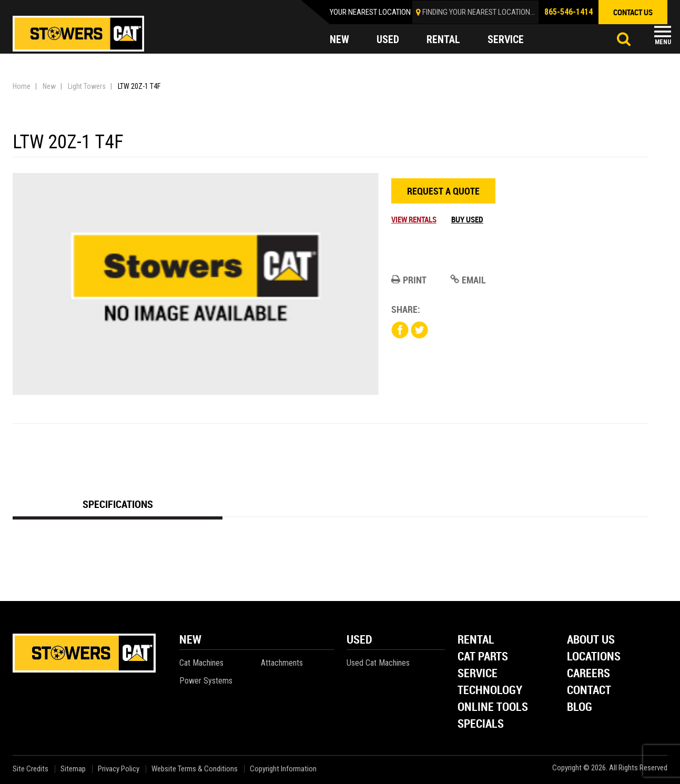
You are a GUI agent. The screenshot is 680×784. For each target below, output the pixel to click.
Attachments (282, 663)
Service (478, 674)
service (506, 40)
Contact (589, 691)
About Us (591, 640)
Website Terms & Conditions (195, 769)
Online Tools (493, 707)
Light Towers (87, 86)
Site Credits (31, 769)
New (49, 86)
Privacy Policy (119, 769)
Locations (594, 657)
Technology (490, 691)
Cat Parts (483, 657)
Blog (580, 707)
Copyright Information (283, 769)
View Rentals (414, 219)
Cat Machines (201, 663)
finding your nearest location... (479, 12)
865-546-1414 (569, 12)
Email (468, 280)
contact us (633, 12)
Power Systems (206, 681)
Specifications (118, 504)
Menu (663, 42)
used (388, 40)
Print (409, 280)
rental (443, 40)
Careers (588, 674)
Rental (476, 640)
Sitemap (73, 769)
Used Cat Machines (378, 663)
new (339, 40)
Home (22, 86)
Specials (481, 724)
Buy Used (467, 219)
